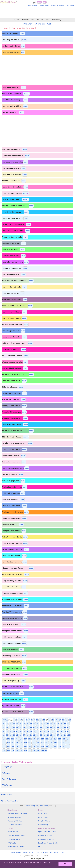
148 (68, 747)
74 (48, 731)
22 (7, 724)
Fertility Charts (43, 817)
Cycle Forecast (32, 6)
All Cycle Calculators (15, 825)
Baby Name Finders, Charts (48, 843)
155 (30, 750)
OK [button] (65, 864)
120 (17, 743)
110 (42, 739)
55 (51, 728)
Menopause (44, 806)
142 (42, 747)
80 (68, 731)
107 (30, 739)
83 (10, 735)
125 (38, 743)
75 (51, 731)
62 (7, 731)
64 (14, 731)
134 (8, 747)
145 (55, 747)
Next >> (44, 750)
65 (17, 731)
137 (21, 747)
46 (21, 728)
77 (58, 731)
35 (51, 724)
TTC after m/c (7, 785)
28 (27, 724)
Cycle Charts (43, 813)
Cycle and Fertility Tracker (17, 836)
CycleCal (17, 20)
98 (61, 735)
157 (38, 750)
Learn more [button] (7, 865)
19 (67, 720)
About (62, 852)
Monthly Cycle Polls (45, 836)
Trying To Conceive (9, 779)
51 (38, 728)
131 (64, 743)
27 (24, 724)
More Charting (43, 825)
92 (41, 735)
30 (34, 724)
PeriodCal (26, 20)
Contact (38, 852)
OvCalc (62, 6)
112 (51, 739)
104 (17, 739)
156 (34, 750)
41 (4, 728)
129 (55, 743)
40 (68, 724)
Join (45, 2)
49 (31, 728)
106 (25, 739)
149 (4, 750)
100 (69, 735)
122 (25, 743)
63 (10, 731)
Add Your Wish (6, 795)
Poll (67, 6)
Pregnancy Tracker (14, 839)
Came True (40, 24)
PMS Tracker (12, 843)
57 (58, 728)
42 (7, 728)
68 (27, 731)
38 (61, 724)
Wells (49, 24)
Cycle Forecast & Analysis (47, 832)
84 (14, 735)
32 (41, 724)
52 (41, 728)
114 (60, 739)
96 (55, 735)
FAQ (40, 847)
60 (68, 728)
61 (4, 731)
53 (44, 728)
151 (13, 750)
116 (68, 739)
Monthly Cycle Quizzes (46, 839)
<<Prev (5, 720)
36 (55, 724)
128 (51, 743)
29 (31, 724)
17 (60, 720)
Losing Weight (7, 767)
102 (8, 739)
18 (63, 720)
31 (38, 724)
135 (13, 747)
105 (21, 739)
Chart (48, 20)
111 (47, 739)
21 (4, 724)
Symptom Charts (44, 821)
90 (34, 735)
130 (60, 743)
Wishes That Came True (10, 801)
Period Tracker (13, 832)
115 (64, 739)
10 (37, 720)
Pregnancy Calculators (15, 821)
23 (10, 724)
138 (25, 747)
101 (4, 739)
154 (25, 750)
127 (47, 743)
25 (17, 724)
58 (61, 728)
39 (65, 724)
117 (4, 743)
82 (7, 735)
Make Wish (28, 24)
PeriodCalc (54, 6)
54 (48, 728)
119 (13, 743)
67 (24, 731)
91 (38, 735)
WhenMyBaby (56, 20)
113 (55, 739)
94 (48, 735)
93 (44, 735)
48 (27, 728)
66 (21, 731)
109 (38, 739)
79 (65, 731)
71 (38, 731)
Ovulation (27, 806)
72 (41, 731)
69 (31, 731)
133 (4, 747)
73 (44, 731)
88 (27, 735)
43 (10, 728)
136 (17, 747)
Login (39, 2)
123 (30, 743)
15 (53, 720)
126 (42, 743)
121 (21, 743)
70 (34, 731)
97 (58, 735)
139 (30, 747)
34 (48, 724)
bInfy (56, 852)
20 (70, 720)
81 (4, 735)
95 (51, 735)
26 (21, 724)
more (22, 33)
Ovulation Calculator (15, 817)
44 (14, 728)
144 (51, 747)
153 (21, 750)
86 (21, 735)
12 (44, 720)
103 (13, 739)
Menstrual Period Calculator (17, 813)
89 (31, 735)
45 (17, 728)
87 (24, 735)
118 (8, 743)
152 (17, 750)
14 (50, 720)
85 (17, 735)
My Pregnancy (7, 773)
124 (34, 743)
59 (65, 728)
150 (8, 750)
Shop (72, 6)
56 (55, 728)
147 (64, 747)
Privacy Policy (28, 852)
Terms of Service (15, 852)
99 (65, 735)
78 (61, 731)
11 (41, 720)
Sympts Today (44, 6)
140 (34, 747)
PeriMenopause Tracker (16, 847)
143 (47, 747)
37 (58, 724)
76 (55, 731)
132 (68, 743)
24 (14, 724)
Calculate (40, 20)
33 (44, 724)
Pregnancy (35, 806)
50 (34, 728)
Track (33, 20)
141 (38, 747)
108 (34, 739)
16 (56, 720)
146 (60, 747)
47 (24, 728)
